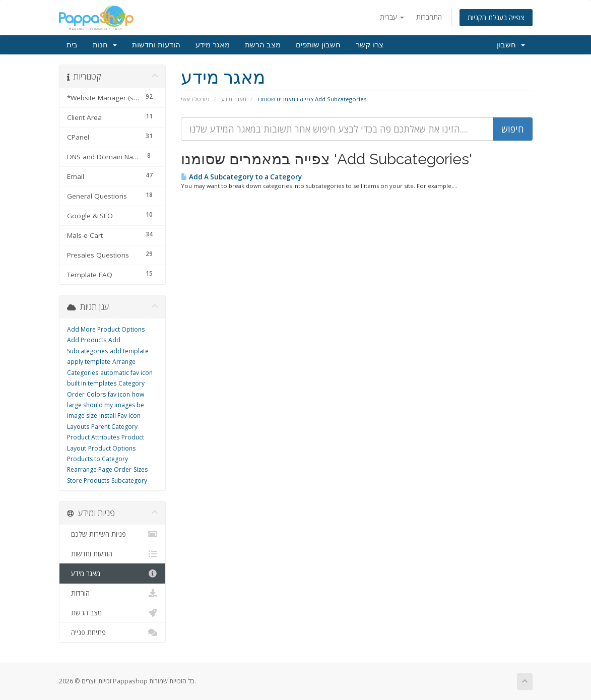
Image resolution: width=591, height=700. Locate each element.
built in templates (92, 383)
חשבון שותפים (318, 45)
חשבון (511, 45)
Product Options (112, 448)
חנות (105, 45)
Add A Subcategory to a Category (241, 177)
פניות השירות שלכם (113, 534)
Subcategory (129, 481)
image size (82, 416)
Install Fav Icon (120, 416)
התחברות (429, 17)
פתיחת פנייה (113, 632)
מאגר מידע (213, 45)
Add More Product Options (106, 329)
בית (72, 45)
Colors (96, 394)
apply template (89, 362)
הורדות (113, 593)
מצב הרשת (263, 45)
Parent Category (114, 427)
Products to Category (97, 459)
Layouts (78, 427)
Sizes (141, 469)
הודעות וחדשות (156, 45)
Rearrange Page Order (99, 469)
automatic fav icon (126, 373)
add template (129, 351)
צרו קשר (370, 45)
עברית (392, 17)
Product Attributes (93, 437)
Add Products (87, 340)
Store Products (88, 481)
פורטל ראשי (195, 99)
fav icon (119, 394)
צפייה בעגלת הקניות (496, 17)
